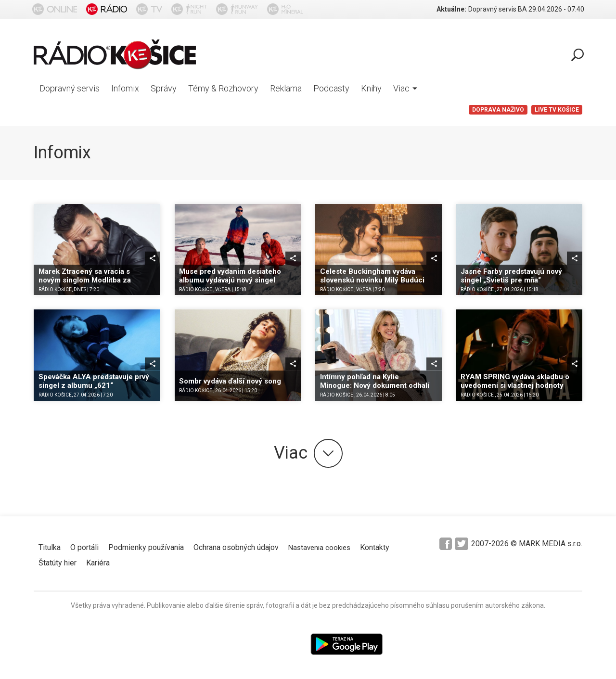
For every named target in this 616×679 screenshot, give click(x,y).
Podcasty (331, 88)
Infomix (125, 88)
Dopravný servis (70, 88)
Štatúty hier (58, 563)
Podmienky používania (146, 547)
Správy (164, 88)
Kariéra (98, 563)
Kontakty (375, 547)
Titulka (50, 547)
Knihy (371, 88)
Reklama (286, 88)
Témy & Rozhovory (223, 88)
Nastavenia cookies (319, 548)
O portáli (84, 547)
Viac (405, 88)
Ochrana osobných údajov (236, 547)
